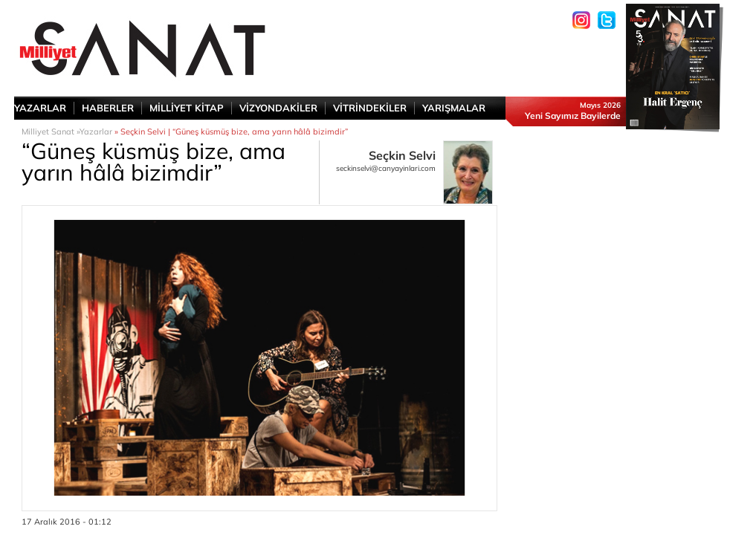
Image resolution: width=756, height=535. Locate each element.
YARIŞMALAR (454, 108)
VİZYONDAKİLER (278, 108)
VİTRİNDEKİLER (370, 108)
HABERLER (108, 108)
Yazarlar (96, 132)
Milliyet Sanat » (51, 132)
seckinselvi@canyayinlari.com (386, 168)
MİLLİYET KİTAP (187, 108)
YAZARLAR (40, 108)
